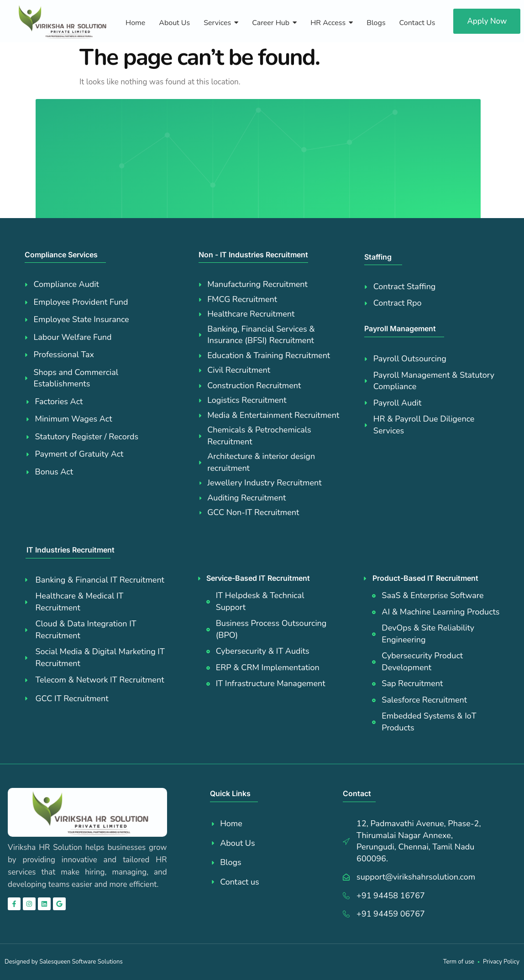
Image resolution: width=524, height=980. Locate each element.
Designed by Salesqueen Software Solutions (64, 962)
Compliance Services (61, 255)
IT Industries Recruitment (71, 550)
